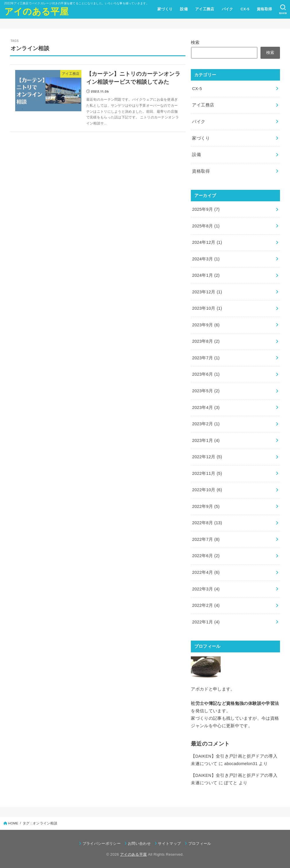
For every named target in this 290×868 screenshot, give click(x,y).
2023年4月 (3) (206, 407)
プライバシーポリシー (102, 843)
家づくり (165, 9)
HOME (13, 823)
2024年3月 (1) (206, 259)
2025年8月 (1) (206, 226)
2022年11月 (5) (207, 473)
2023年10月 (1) (207, 308)
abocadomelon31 (241, 764)
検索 (195, 42)
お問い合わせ (139, 843)
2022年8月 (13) (207, 523)
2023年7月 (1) (206, 358)
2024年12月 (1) (207, 242)
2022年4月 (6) (206, 572)
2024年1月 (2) (206, 275)
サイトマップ (169, 843)
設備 (184, 9)
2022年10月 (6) (207, 490)
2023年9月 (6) (206, 325)
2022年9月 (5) (206, 506)
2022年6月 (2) (206, 556)
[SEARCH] (283, 9)
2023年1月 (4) (206, 440)
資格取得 (264, 9)
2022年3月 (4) (206, 589)
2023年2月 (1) (206, 424)
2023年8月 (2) (206, 341)
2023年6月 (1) (206, 374)
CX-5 (245, 9)
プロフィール (200, 843)
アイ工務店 (205, 9)
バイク (228, 9)
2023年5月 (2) (206, 391)
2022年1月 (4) (206, 622)
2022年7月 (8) (206, 539)
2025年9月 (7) (206, 209)
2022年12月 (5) (207, 457)
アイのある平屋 (36, 12)
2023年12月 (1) (207, 292)
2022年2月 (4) (206, 605)
